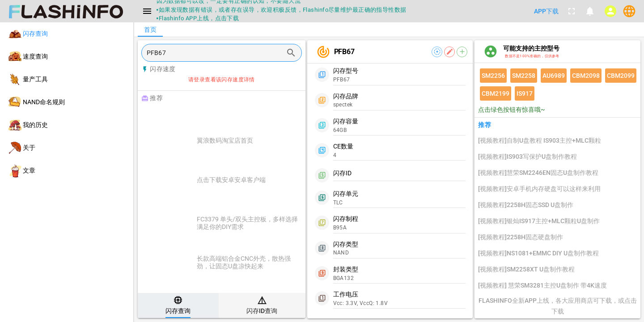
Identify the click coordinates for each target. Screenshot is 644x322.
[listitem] (67, 34)
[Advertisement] (244, 117)
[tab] (178, 305)
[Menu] (147, 11)
